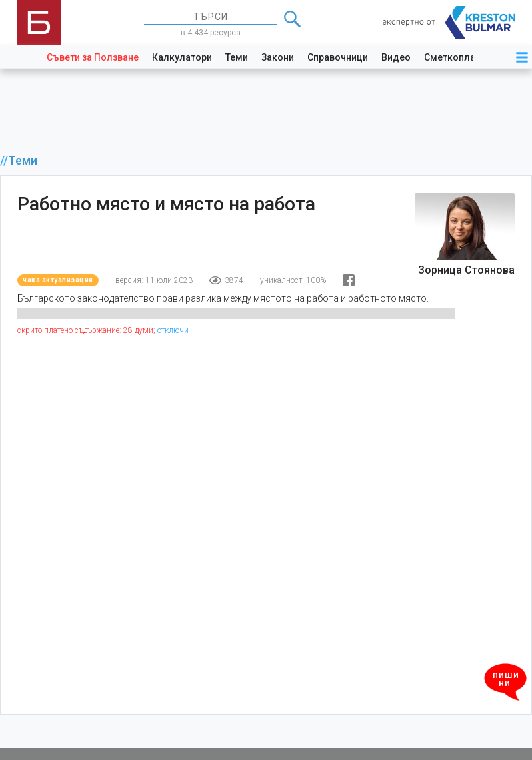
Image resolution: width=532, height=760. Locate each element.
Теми (237, 57)
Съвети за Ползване (93, 57)
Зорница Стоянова (466, 270)
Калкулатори (182, 57)
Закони (278, 57)
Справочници (338, 57)
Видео (396, 57)
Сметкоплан (452, 57)
